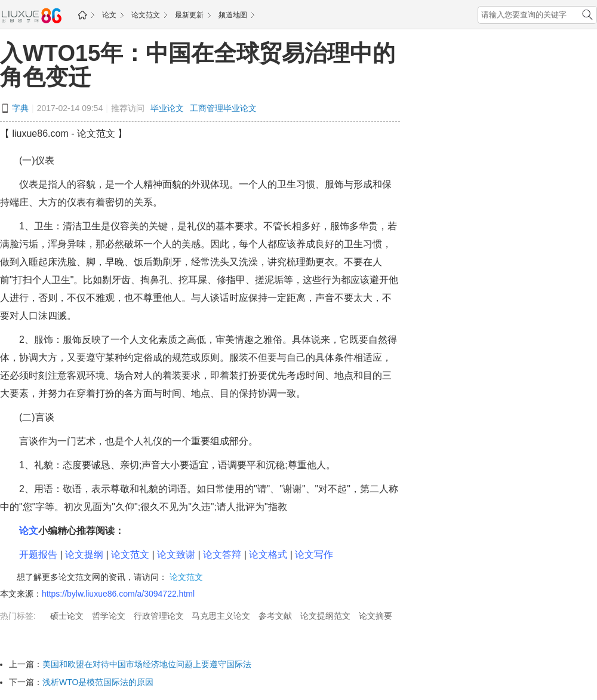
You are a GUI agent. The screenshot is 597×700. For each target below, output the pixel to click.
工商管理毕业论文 (223, 108)
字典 (20, 108)
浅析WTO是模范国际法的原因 (98, 682)
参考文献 (275, 616)
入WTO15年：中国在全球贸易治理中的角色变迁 (198, 65)
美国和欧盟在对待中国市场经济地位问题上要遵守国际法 (147, 664)
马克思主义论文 (221, 616)
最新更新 (189, 15)
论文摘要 (376, 616)
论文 (109, 15)
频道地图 (233, 15)
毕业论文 (167, 108)
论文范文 (146, 15)
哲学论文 (109, 616)
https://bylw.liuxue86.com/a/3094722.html (118, 594)
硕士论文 (67, 616)
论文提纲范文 (325, 616)
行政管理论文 (159, 616)
